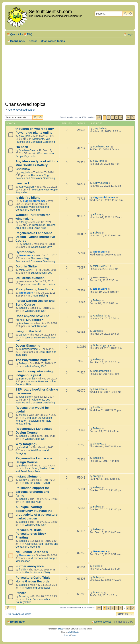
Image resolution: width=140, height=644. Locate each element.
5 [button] (121, 117)
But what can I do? (41, 273)
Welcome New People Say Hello (35, 155)
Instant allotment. (28, 476)
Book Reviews (39, 326)
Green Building (39, 296)
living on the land (28, 331)
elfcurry (23, 222)
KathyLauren (26, 187)
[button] (99, 118)
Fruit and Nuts (33, 502)
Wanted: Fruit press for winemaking (33, 217)
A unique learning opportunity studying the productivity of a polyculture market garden (37, 513)
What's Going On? (41, 247)
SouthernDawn (28, 150)
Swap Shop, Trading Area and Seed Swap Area (35, 226)
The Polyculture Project (33, 360)
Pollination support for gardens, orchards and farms (32, 492)
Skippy (23, 480)
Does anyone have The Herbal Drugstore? (32, 318)
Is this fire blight (28, 198)
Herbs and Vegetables (38, 588)
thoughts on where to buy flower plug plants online (35, 131)
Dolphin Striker (27, 266)
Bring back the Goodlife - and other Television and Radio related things (34, 421)
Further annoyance (30, 566)
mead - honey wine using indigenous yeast (34, 373)
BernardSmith (27, 379)
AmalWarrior (26, 323)
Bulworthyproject (29, 349)
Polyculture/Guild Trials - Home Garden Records (34, 579)
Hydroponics (25, 252)
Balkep (27, 244)
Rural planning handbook (34, 289)
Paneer (21, 593)
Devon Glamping (28, 346)
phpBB (61, 629)
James (23, 335)
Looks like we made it (43, 284)
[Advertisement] (70, 72)
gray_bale (25, 136)
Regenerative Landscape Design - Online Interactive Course (35, 237)
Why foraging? (26, 444)
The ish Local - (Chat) (37, 483)
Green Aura (26, 255)
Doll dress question (30, 278)
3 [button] (113, 117)
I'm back (22, 147)
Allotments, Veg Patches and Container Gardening (35, 140)
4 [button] (117, 117)
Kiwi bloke (25, 397)
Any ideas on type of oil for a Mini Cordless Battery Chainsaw (37, 165)
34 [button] (128, 117)
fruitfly (22, 415)
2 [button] (109, 117)
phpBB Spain (73, 632)
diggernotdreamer (34, 201)
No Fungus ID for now (32, 552)
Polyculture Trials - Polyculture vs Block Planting (31, 534)
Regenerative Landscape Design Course (34, 431)
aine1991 (24, 447)
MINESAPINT (27, 270)
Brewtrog (24, 596)
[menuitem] (28, 34)
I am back (23, 183)
